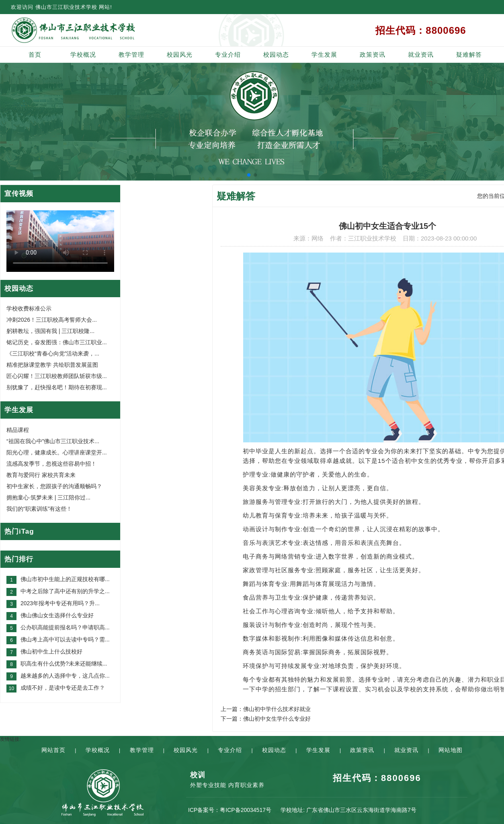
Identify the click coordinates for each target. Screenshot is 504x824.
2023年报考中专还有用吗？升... (60, 603)
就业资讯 (421, 54)
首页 (35, 54)
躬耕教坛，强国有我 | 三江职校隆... (50, 331)
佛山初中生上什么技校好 (51, 651)
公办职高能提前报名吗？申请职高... (65, 627)
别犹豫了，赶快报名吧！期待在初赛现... (57, 387)
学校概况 (83, 54)
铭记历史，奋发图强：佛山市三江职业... (57, 342)
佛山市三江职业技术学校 (66, 7)
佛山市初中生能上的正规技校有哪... (65, 579)
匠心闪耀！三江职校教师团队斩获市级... (57, 376)
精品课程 (18, 430)
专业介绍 (228, 54)
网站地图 (451, 750)
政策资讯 (373, 54)
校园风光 (180, 54)
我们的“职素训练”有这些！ (39, 509)
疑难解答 (469, 54)
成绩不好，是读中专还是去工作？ (63, 688)
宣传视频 (19, 194)
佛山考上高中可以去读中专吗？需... (65, 639)
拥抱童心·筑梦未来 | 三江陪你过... (48, 497)
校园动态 (276, 54)
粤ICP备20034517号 (246, 810)
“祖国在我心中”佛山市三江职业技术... (53, 441)
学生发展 (324, 54)
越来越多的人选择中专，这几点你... (65, 676)
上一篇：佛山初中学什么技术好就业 (266, 709)
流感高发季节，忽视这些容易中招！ (51, 464)
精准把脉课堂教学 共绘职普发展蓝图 (52, 365)
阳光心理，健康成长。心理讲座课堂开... (57, 452)
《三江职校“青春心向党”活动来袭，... (53, 353)
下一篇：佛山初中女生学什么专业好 (266, 719)
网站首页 (53, 750)
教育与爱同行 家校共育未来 (41, 475)
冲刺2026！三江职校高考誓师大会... (52, 320)
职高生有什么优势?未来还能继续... (64, 664)
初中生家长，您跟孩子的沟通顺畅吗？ (54, 486)
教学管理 (131, 54)
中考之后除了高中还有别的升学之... (65, 591)
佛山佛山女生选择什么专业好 (57, 615)
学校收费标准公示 (29, 308)
